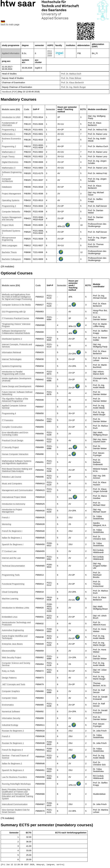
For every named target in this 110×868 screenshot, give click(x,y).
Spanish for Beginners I (13, 544)
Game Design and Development (17, 386)
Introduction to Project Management (12, 511)
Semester (51, 109)
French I (6, 517)
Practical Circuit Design (13, 440)
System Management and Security (12, 218)
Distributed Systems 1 (11, 232)
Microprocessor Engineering (9, 239)
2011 (50, 51)
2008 (50, 53)
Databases (7, 187)
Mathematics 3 (9, 168)
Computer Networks (11, 212)
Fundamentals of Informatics (10, 124)
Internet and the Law (11, 558)
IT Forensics (8, 420)
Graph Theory (8, 157)
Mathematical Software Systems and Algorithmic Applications (17, 462)
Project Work (8, 225)
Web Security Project (11, 657)
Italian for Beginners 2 (12, 764)
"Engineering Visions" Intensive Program (16, 325)
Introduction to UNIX (11, 117)
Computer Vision (9, 698)
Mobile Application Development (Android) (17, 379)
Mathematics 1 (9, 134)
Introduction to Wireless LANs (15, 608)
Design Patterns (9, 678)
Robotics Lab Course (11, 477)
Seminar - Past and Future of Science (15, 757)
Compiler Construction (12, 427)
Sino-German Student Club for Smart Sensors (16, 811)
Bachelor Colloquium (11, 259)
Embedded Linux (10, 617)
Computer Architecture (7, 180)
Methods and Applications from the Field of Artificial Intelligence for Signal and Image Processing (17, 297)
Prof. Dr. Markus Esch (71, 74)
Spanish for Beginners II (13, 770)
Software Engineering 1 (12, 173)
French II (6, 736)
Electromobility (9, 651)
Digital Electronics (10, 162)
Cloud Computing (10, 592)
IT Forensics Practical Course (15, 318)
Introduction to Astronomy (14, 504)
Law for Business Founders (14, 777)
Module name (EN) (11, 109)
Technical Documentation (13, 566)
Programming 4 (9, 413)
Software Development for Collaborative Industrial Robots (16, 332)
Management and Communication (17, 490)
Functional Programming (13, 584)
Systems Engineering (12, 366)
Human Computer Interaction (15, 454)
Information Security (11, 718)
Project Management (11, 194)
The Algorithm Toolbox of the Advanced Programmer (15, 400)
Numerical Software (11, 711)
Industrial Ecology (10, 725)
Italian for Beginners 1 (12, 538)
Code (27, 109)
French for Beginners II (12, 750)
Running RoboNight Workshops (16, 784)
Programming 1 (9, 130)
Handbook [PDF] (9, 92)
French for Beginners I (12, 531)
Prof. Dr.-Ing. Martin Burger (74, 87)
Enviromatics (8, 705)
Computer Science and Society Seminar (16, 664)
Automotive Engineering (13, 630)
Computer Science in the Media (16, 305)
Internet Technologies (12, 359)
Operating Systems (11, 200)
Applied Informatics (11, 53)
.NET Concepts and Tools (14, 684)
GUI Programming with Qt (14, 312)
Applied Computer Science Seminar (14, 407)
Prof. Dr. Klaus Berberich (72, 83)
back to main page (10, 24)
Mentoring (6, 524)
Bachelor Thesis (9, 252)
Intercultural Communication (15, 804)
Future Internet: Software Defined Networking (17, 393)
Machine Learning (10, 599)
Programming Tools (11, 575)
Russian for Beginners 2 (13, 731)
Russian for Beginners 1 (13, 743)
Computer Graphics (11, 691)
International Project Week (14, 497)
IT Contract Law (9, 551)
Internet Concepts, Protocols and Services (17, 346)
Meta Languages (10, 245)
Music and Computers (12, 484)
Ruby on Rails (8, 671)
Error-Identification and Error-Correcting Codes (15, 434)
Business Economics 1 (11, 140)
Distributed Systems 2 (12, 339)
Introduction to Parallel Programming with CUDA (13, 373)
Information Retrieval (11, 352)
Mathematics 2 (9, 152)
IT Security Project (10, 447)
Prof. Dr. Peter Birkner (71, 78)
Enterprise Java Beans (12, 644)
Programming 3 (9, 206)
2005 (50, 56)
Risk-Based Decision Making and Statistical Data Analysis (17, 470)
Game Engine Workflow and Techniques (15, 637)
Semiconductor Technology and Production (16, 624)
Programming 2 (9, 146)
